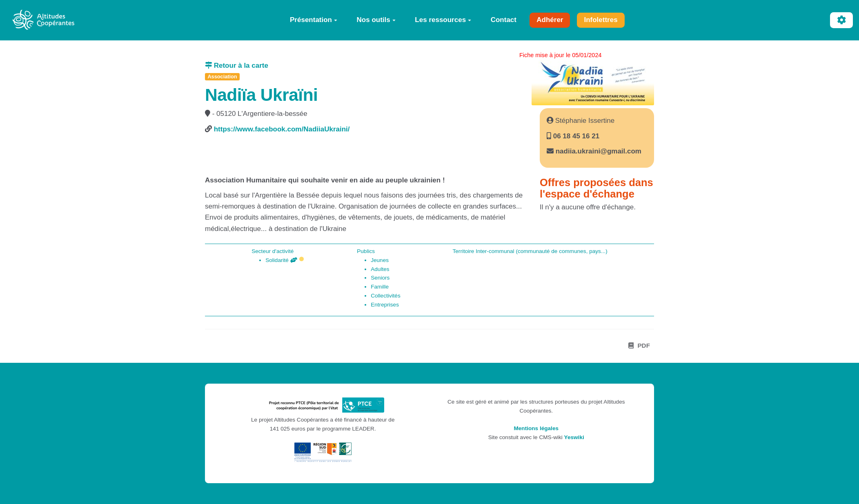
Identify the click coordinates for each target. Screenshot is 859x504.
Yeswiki (574, 437)
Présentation (314, 20)
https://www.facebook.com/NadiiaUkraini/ (282, 129)
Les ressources (443, 20)
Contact (504, 20)
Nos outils (376, 20)
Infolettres (601, 20)
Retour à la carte (237, 65)
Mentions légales (536, 428)
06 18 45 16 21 (575, 136)
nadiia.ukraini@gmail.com (599, 151)
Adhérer (550, 20)
